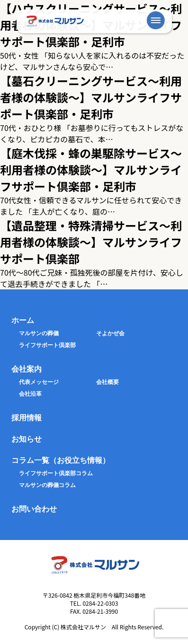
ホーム (23, 320)
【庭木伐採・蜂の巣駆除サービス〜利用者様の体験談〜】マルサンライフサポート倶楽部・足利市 (91, 170)
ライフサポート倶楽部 (47, 345)
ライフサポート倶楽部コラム (56, 473)
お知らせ (27, 439)
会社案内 (27, 369)
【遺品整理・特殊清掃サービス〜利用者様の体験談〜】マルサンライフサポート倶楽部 (91, 242)
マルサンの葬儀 (39, 333)
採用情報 (27, 418)
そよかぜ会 (110, 333)
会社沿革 (30, 394)
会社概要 (107, 382)
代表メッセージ (39, 382)
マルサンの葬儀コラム (47, 485)
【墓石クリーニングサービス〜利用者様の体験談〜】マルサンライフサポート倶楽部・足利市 (91, 97)
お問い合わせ (34, 509)
